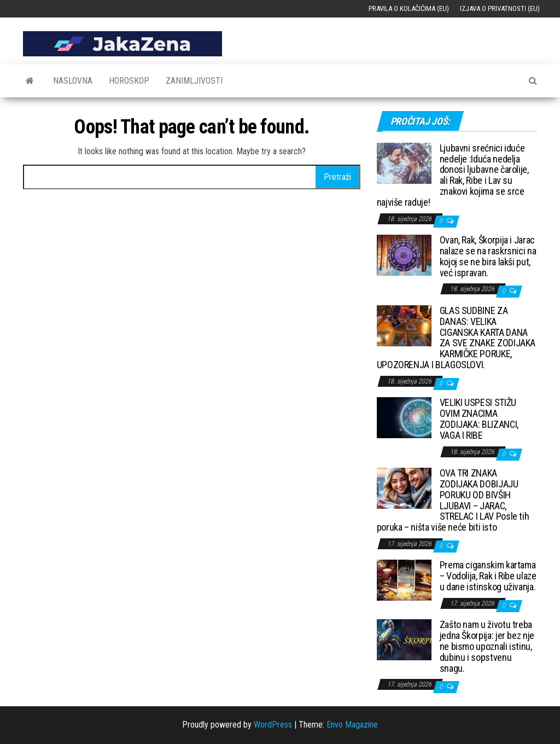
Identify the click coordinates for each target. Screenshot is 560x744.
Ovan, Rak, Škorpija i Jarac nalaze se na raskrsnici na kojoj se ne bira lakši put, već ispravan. (488, 256)
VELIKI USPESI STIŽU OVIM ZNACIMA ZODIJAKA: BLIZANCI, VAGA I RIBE (479, 419)
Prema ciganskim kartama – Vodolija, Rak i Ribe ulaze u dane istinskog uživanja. (488, 576)
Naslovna (73, 81)
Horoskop (129, 81)
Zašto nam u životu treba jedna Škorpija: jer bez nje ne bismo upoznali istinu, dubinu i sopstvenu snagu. (487, 646)
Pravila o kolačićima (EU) (409, 8)
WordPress (273, 725)
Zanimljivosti (194, 81)
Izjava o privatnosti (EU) (500, 8)
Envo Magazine (352, 725)
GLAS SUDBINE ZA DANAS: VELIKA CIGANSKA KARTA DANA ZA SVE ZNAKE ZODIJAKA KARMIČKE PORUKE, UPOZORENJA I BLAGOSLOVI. (456, 338)
